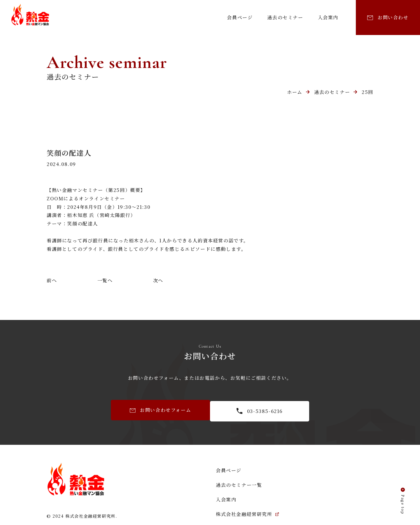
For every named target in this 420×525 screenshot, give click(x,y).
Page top (402, 503)
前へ (52, 280)
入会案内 (328, 17)
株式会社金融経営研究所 (247, 513)
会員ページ (240, 17)
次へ (158, 280)
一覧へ (105, 280)
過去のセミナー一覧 (239, 484)
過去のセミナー (285, 17)
